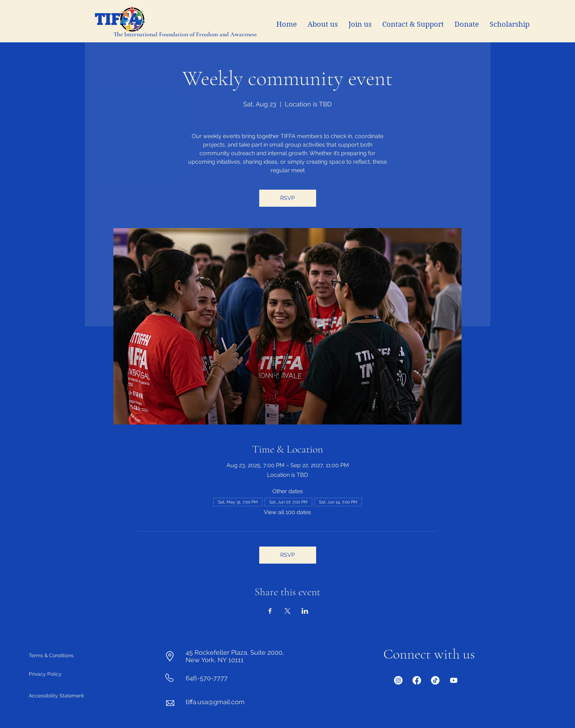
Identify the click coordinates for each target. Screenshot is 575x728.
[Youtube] (454, 680)
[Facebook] (417, 680)
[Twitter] (435, 680)
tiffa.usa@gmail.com (215, 702)
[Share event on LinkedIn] (305, 611)
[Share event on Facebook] (270, 611)
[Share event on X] (287, 611)
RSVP (287, 198)
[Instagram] (398, 680)
